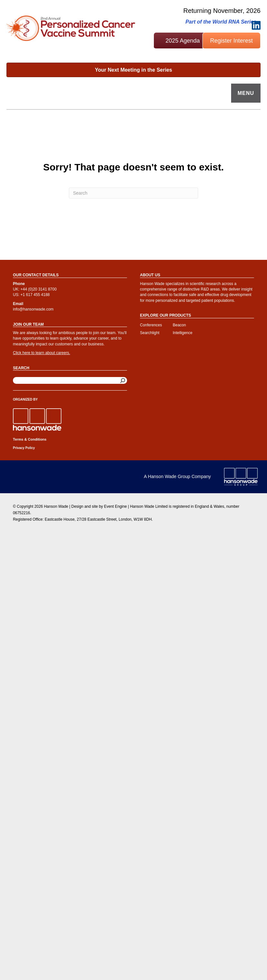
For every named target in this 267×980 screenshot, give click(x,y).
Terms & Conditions (30, 439)
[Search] (133, 193)
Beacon (180, 325)
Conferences (151, 325)
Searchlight (150, 333)
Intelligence (183, 333)
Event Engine (116, 506)
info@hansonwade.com (33, 309)
